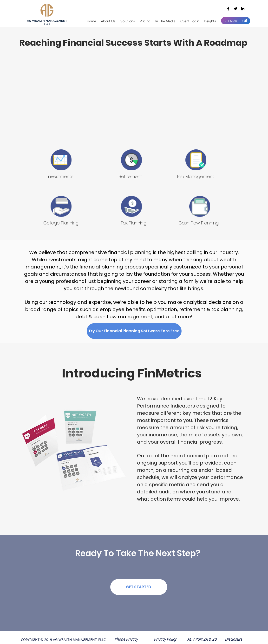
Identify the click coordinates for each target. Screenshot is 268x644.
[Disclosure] (234, 639)
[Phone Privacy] (126, 639)
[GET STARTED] (236, 21)
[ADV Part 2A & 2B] (202, 639)
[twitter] (235, 9)
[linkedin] (243, 9)
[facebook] (228, 9)
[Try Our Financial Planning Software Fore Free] (134, 331)
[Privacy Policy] (165, 639)
